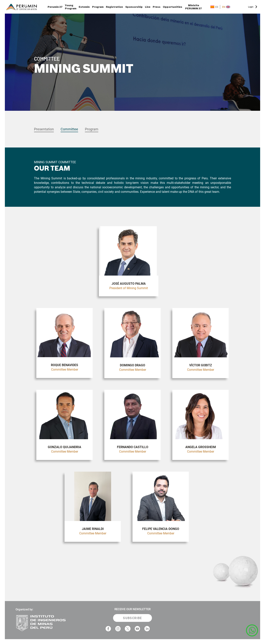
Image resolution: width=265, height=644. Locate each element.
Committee (69, 129)
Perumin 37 (55, 7)
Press (157, 7)
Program (98, 7)
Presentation (44, 129)
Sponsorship (134, 7)
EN (226, 7)
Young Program (71, 7)
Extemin (84, 7)
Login (251, 7)
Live (148, 7)
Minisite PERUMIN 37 (194, 7)
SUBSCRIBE (132, 618)
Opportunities (173, 7)
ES (214, 7)
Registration (114, 7)
